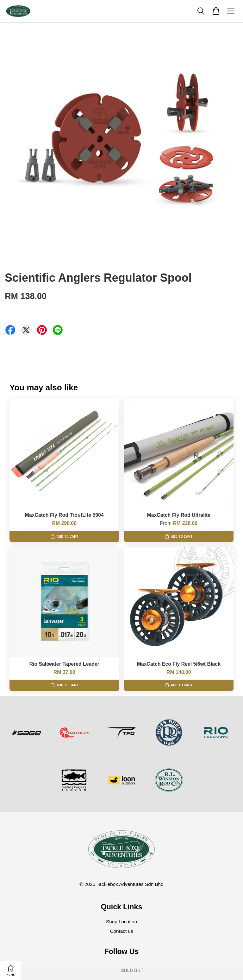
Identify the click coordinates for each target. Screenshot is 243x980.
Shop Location (121, 922)
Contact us (121, 931)
